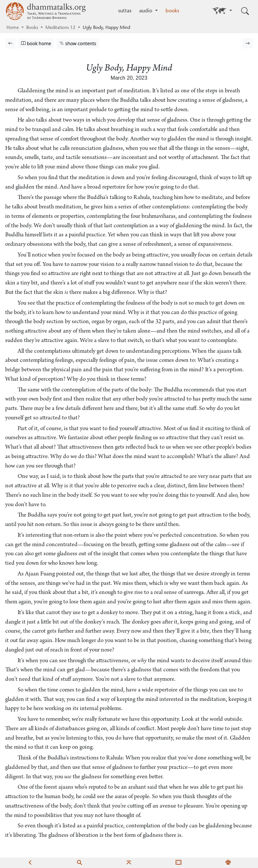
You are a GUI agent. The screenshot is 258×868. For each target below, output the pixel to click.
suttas (125, 11)
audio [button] (147, 11)
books (172, 11)
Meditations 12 (60, 28)
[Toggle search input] (245, 11)
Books (32, 28)
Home (13, 28)
